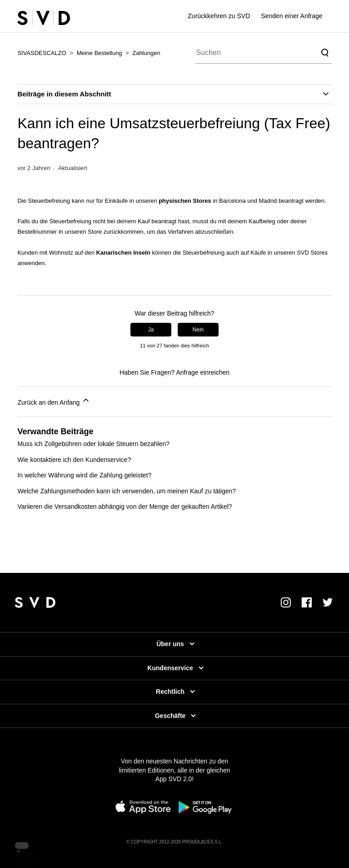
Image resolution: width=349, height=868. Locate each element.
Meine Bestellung (100, 53)
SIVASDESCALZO (42, 53)
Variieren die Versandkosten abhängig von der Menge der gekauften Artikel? (125, 507)
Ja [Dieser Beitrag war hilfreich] (151, 330)
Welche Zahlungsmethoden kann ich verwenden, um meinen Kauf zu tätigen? (127, 491)
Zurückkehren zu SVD (219, 16)
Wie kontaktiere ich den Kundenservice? (74, 460)
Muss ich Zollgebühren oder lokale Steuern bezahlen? (93, 444)
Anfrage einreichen (203, 372)
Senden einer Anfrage (292, 16)
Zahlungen (146, 53)
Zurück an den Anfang (54, 401)
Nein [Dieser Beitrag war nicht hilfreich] (198, 330)
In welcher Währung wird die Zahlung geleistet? (84, 475)
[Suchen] (264, 53)
